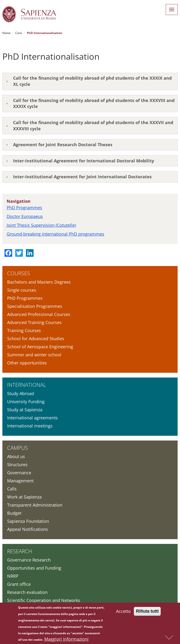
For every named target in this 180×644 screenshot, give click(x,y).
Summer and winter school (34, 355)
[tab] (90, 81)
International (27, 385)
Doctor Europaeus (25, 216)
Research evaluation (27, 592)
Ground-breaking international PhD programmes (55, 234)
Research (20, 551)
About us (16, 456)
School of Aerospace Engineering (40, 347)
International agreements (32, 418)
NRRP (13, 576)
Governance (19, 473)
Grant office (19, 584)
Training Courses (24, 330)
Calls (12, 489)
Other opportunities (27, 363)
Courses (19, 273)
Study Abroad (21, 393)
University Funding (26, 402)
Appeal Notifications (27, 529)
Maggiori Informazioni (66, 640)
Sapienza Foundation (28, 521)
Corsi (19, 33)
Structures (17, 465)
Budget (14, 513)
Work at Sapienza (24, 497)
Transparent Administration (35, 505)
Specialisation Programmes (35, 306)
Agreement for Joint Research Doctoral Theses (63, 145)
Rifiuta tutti (147, 612)
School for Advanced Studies (36, 339)
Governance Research (29, 560)
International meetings (30, 426)
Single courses (22, 290)
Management (20, 481)
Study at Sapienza (25, 410)
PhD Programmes (24, 208)
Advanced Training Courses (34, 322)
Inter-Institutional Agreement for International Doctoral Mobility (84, 161)
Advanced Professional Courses (39, 314)
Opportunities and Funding (34, 568)
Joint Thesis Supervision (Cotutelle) (41, 225)
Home (6, 33)
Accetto (123, 612)
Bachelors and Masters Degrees (39, 282)
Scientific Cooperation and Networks (44, 600)
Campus (17, 448)
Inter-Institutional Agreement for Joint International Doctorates (82, 177)
